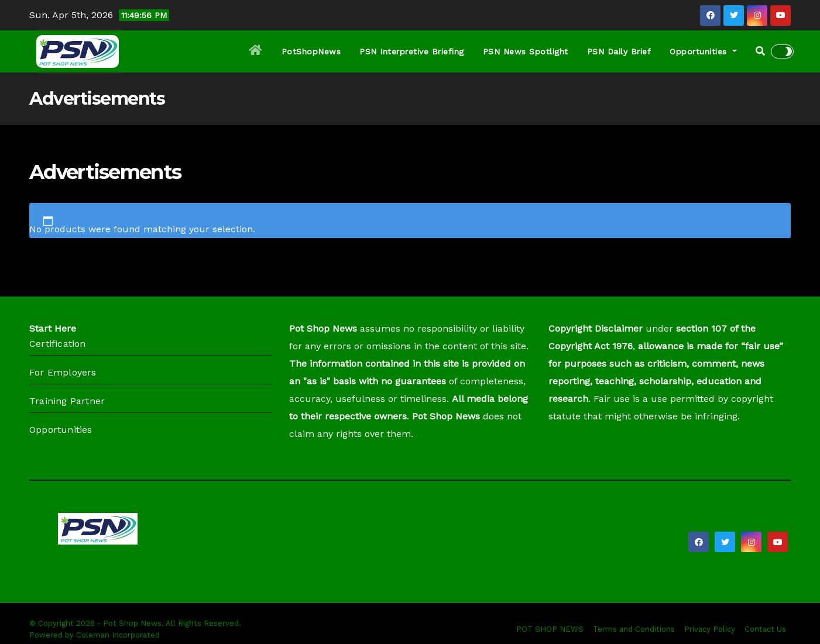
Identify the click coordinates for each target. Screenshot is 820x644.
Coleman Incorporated (118, 635)
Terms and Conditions (634, 629)
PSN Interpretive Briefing (412, 51)
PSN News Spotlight (526, 51)
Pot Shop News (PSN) (159, 562)
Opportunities (703, 51)
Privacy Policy (710, 629)
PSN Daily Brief (619, 51)
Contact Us (765, 629)
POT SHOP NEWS (550, 629)
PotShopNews (311, 51)
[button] (760, 51)
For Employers (63, 372)
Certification (58, 344)
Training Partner (67, 401)
